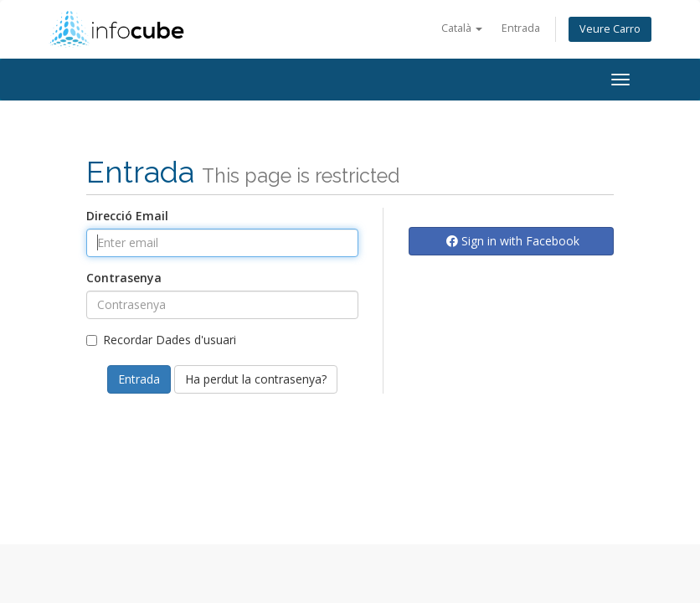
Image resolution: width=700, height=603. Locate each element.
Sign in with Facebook (513, 241)
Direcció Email (127, 216)
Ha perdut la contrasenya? (256, 379)
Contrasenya (124, 278)
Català (462, 28)
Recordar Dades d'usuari (161, 340)
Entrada (521, 28)
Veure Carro (610, 29)
